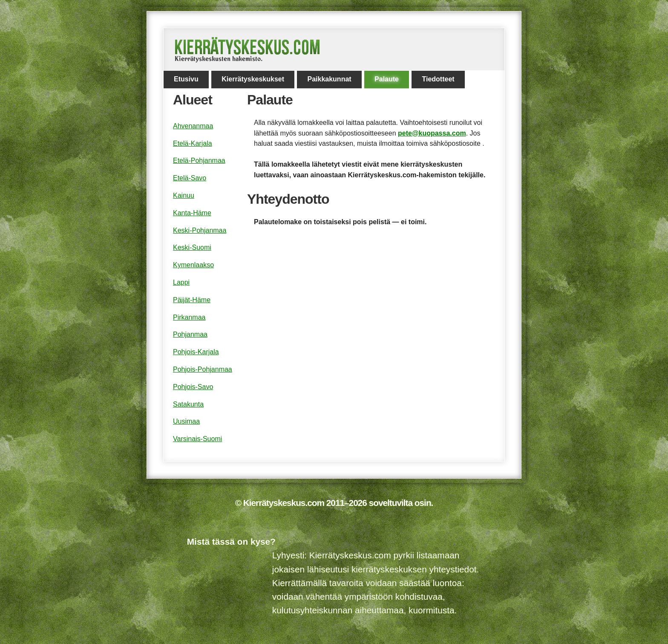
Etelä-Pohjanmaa (199, 160)
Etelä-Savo (190, 178)
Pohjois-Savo (193, 387)
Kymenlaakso (193, 265)
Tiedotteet (438, 79)
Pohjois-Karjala (196, 352)
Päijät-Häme (192, 300)
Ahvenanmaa (193, 126)
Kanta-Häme (192, 213)
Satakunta (188, 404)
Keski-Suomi (192, 247)
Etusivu (186, 79)
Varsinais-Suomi (197, 439)
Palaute (387, 79)
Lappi (181, 282)
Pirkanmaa (189, 317)
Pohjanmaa (190, 334)
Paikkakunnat (329, 79)
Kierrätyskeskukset (253, 79)
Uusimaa (186, 421)
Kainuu (184, 195)
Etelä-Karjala (193, 143)
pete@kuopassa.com (432, 133)
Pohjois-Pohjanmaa (203, 369)
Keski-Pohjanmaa (200, 230)
